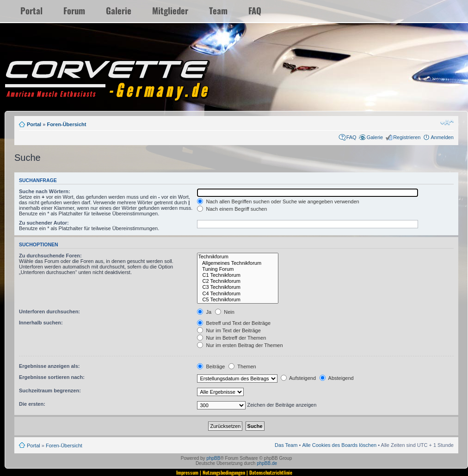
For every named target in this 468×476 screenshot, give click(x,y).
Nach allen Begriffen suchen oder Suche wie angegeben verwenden (278, 201)
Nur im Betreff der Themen (231, 338)
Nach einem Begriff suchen (232, 209)
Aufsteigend (299, 378)
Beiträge (211, 366)
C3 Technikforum (238, 287)
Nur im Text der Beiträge (229, 330)
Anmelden (442, 137)
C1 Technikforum (238, 275)
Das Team (286, 445)
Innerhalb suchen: (41, 323)
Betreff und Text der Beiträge (234, 323)
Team (218, 10)
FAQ (255, 10)
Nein (225, 312)
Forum (74, 10)
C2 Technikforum (238, 281)
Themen (242, 366)
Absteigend (337, 378)
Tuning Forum (238, 269)
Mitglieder (170, 10)
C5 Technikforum (238, 300)
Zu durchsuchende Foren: (50, 256)
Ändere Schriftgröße (447, 122)
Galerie (119, 10)
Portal (31, 10)
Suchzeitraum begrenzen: (50, 391)
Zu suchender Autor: (44, 223)
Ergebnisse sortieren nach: (52, 377)
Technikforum (238, 257)
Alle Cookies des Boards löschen (339, 445)
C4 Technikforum (238, 294)
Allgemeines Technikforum (238, 263)
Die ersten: (32, 404)
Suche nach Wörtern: (45, 191)
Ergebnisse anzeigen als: (49, 366)
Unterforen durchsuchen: (49, 311)
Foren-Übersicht (66, 124)
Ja (204, 312)
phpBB (213, 458)
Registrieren (407, 137)
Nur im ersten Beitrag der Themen (240, 345)
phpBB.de (267, 463)
